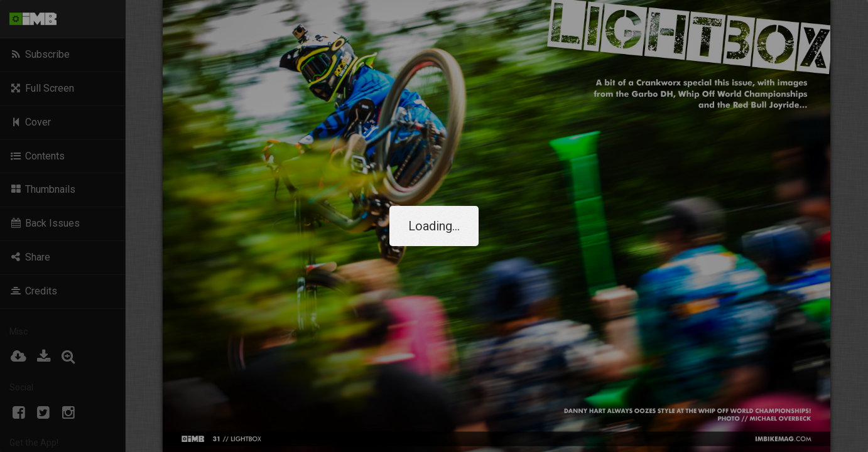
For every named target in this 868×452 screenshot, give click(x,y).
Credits (33, 291)
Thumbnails (42, 189)
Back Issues (45, 223)
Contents (37, 156)
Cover (30, 122)
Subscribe (40, 54)
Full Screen (42, 88)
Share (30, 257)
